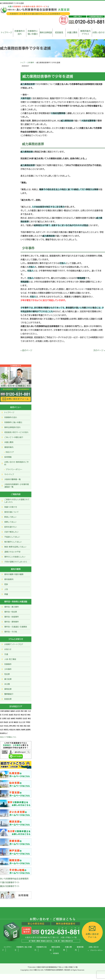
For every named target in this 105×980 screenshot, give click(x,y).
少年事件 (31, 63)
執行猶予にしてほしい (13, 542)
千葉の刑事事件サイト (10, 883)
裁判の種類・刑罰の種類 (14, 574)
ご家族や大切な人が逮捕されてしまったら (17, 501)
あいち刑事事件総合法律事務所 (14, 879)
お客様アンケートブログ (14, 644)
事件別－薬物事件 (12, 622)
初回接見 (59, 33)
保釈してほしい (10, 522)
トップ (23, 63)
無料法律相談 (46, 33)
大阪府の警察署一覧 (12, 479)
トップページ (7, 33)
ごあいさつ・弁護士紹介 (14, 437)
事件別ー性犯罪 (11, 612)
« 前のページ (26, 350)
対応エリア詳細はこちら (8, 737)
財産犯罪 (8, 699)
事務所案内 (9, 447)
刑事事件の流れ (20, 33)
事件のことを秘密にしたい (15, 557)
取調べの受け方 (11, 507)
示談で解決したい (11, 532)
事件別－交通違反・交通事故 (16, 627)
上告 (6, 589)
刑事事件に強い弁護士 (33, 33)
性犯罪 (7, 674)
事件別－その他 (11, 632)
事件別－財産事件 (12, 617)
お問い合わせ (99, 33)
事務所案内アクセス (85, 33)
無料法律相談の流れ (12, 427)
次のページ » (99, 350)
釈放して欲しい (10, 517)
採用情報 (8, 457)
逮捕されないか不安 (12, 552)
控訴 (6, 584)
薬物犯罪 (8, 689)
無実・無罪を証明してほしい (15, 547)
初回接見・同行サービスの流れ (16, 432)
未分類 (7, 684)
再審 (6, 594)
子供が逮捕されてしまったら (16, 562)
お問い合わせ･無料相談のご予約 (16, 463)
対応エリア (10, 452)
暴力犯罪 (8, 679)
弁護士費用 (72, 33)
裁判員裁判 (9, 579)
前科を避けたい (11, 527)
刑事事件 (8, 664)
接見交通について (12, 512)
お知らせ (8, 649)
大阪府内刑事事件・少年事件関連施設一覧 (17, 486)
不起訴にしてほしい (12, 537)
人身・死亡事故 (10, 659)
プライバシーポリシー (14, 469)
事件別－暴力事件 (12, 607)
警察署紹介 (9, 694)
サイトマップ (9, 474)
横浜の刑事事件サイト (10, 886)
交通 (6, 654)
